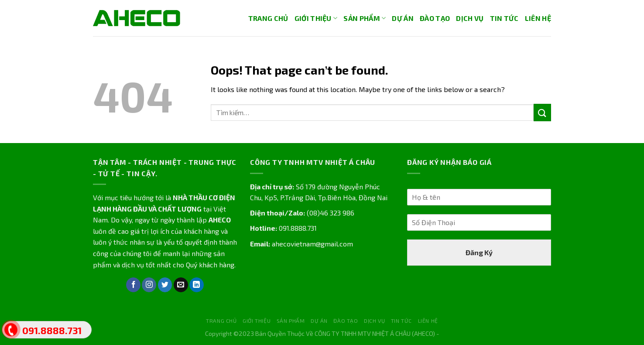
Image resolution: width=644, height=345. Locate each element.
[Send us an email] (181, 285)
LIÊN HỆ (538, 18)
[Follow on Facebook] (133, 285)
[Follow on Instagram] (149, 285)
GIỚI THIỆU (316, 18)
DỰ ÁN (403, 18)
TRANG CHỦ (268, 18)
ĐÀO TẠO (435, 18)
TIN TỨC (504, 18)
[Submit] (542, 112)
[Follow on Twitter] (165, 285)
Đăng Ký (479, 252)
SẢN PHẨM (365, 18)
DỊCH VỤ (470, 18)
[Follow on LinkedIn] (197, 285)
